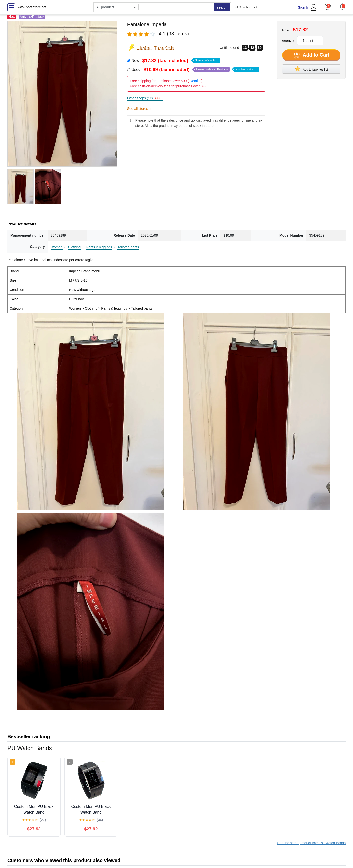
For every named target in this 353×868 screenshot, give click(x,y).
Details (195, 81)
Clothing (74, 247)
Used (195, 70)
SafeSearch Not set (245, 7)
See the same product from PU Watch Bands (311, 843)
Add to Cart (311, 55)
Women (57, 247)
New (176, 60)
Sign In (304, 7)
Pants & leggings (99, 247)
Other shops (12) (145, 98)
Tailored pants (128, 247)
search (222, 7)
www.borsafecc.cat (32, 7)
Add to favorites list (311, 69)
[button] (342, 7)
